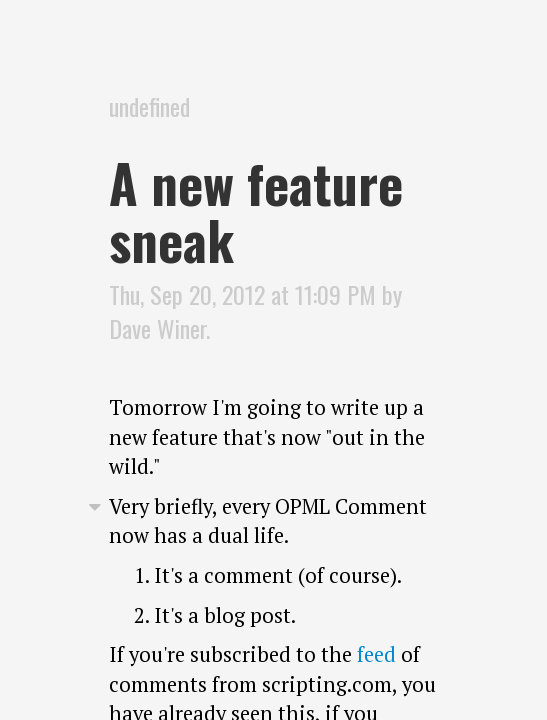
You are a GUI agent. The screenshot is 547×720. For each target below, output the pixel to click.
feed (376, 654)
